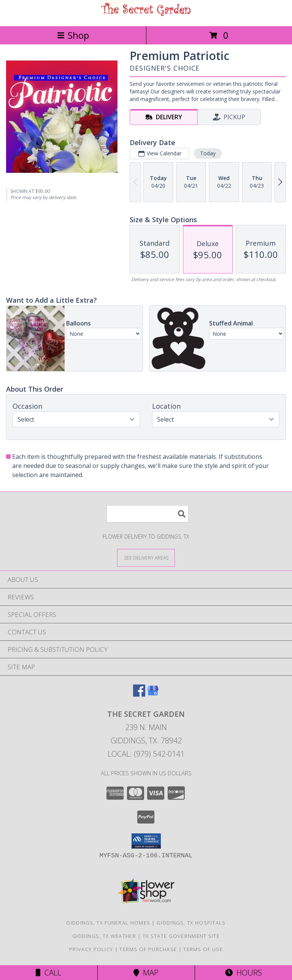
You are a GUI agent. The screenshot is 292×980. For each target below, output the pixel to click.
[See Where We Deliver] (146, 557)
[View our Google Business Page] (153, 694)
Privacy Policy (91, 949)
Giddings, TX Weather (104, 936)
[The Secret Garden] (146, 15)
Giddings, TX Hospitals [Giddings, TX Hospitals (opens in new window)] (191, 923)
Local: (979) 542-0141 (146, 754)
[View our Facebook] (139, 694)
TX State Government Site (181, 936)
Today (208, 153)
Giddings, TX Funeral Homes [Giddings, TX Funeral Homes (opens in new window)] (108, 923)
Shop (73, 35)
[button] (146, 841)
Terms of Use (203, 949)
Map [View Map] (146, 973)
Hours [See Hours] (244, 973)
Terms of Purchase (148, 949)
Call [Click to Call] (48, 973)
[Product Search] (148, 514)
